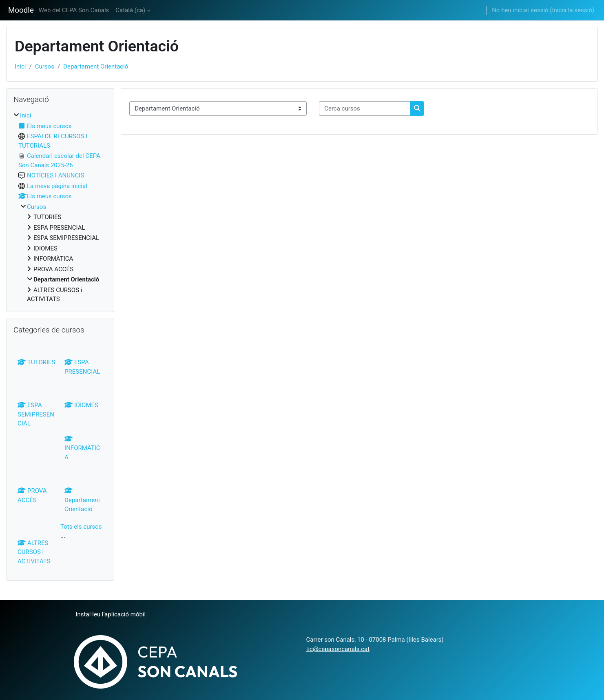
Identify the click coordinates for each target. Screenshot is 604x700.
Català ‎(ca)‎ (130, 10)
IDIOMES (81, 405)
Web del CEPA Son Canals (74, 10)
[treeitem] (60, 207)
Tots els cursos (81, 527)
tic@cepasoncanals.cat (338, 649)
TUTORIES (37, 362)
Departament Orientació (96, 66)
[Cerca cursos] (365, 109)
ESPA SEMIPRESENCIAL (36, 414)
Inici (20, 66)
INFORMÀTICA (82, 448)
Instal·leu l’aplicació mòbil (111, 614)
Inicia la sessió (572, 10)
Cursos (45, 66)
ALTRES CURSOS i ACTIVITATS (34, 552)
